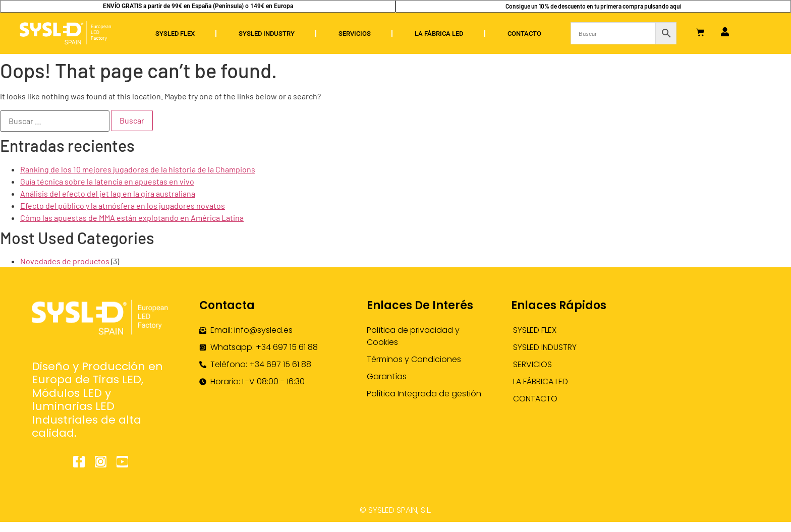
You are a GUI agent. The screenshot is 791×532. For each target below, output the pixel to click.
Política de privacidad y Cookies (413, 336)
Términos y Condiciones (414, 359)
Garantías (387, 376)
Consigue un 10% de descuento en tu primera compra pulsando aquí (593, 6)
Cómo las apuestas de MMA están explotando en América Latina (132, 218)
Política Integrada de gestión (424, 394)
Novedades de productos (65, 261)
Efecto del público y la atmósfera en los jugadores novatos (123, 205)
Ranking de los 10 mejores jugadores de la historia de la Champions (138, 169)
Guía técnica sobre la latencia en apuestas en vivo (107, 181)
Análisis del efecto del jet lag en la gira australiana (108, 193)
